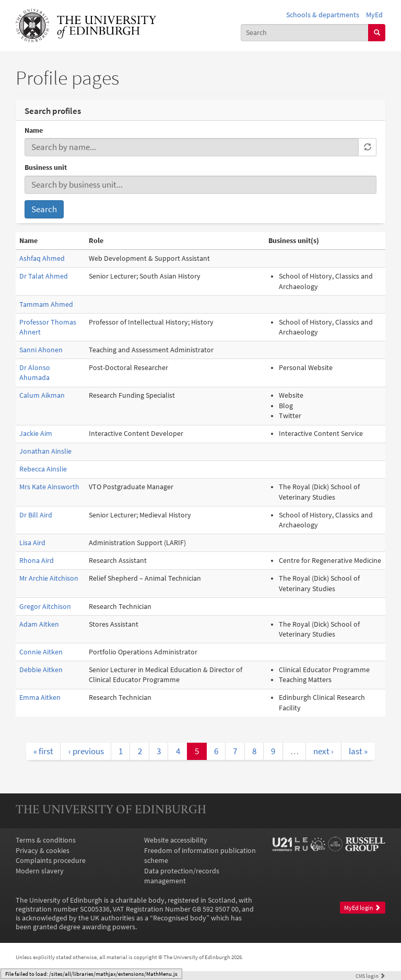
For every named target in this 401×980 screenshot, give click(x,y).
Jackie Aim (36, 434)
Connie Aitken (41, 652)
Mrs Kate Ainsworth (49, 487)
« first (43, 751)
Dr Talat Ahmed (44, 276)
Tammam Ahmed (46, 304)
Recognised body (180, 918)
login (370, 976)
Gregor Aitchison (45, 607)
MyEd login (362, 908)
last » (358, 751)
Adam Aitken (39, 624)
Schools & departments (323, 15)
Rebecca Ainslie (43, 469)
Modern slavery (40, 871)
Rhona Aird (37, 561)
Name (34, 130)
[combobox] (305, 33)
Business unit (46, 168)
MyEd (374, 15)
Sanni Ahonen (41, 350)
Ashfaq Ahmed (42, 258)
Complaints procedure (51, 861)
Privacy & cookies (43, 851)
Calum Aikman (42, 395)
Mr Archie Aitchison (49, 578)
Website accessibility (176, 840)
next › (323, 751)
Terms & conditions (46, 840)
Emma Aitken (40, 697)
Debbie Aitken (41, 670)
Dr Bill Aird (36, 515)
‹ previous (86, 751)
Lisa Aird (32, 543)
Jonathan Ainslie (45, 451)
